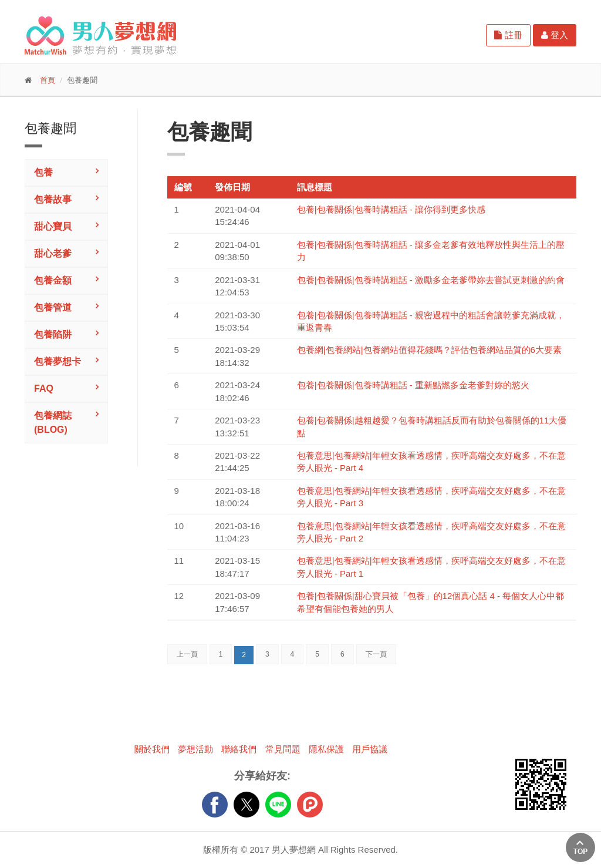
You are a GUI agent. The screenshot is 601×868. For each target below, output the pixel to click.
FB (215, 805)
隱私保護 (326, 749)
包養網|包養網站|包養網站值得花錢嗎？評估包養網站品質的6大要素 (429, 350)
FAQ (44, 388)
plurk (310, 805)
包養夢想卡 (58, 361)
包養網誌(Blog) (53, 423)
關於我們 (152, 749)
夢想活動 (195, 749)
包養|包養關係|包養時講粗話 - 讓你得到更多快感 (391, 209)
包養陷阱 (53, 334)
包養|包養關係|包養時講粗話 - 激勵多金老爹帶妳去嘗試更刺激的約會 (431, 280)
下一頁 (376, 654)
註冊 (508, 35)
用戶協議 (370, 749)
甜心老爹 (53, 253)
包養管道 (53, 307)
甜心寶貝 (53, 226)
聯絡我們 (239, 749)
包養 (43, 172)
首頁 (48, 80)
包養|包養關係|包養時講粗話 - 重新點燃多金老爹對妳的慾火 (413, 385)
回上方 (580, 847)
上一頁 (187, 654)
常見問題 (283, 749)
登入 (555, 35)
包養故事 (53, 199)
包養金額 (53, 280)
